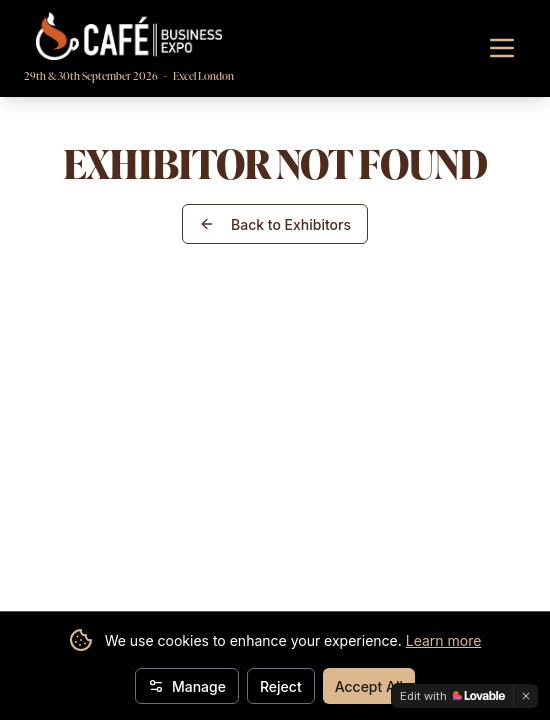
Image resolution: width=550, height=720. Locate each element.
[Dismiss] (526, 696)
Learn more (444, 640)
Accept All (369, 686)
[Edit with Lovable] (452, 696)
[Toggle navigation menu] (502, 48)
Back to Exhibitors (275, 224)
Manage (187, 686)
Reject (281, 686)
